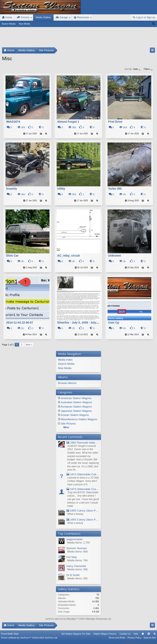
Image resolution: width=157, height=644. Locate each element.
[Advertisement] (78, 38)
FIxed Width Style (10, 636)
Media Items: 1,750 (79, 543)
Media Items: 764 (77, 560)
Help (136, 636)
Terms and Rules (117, 640)
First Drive (115, 122)
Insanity (12, 189)
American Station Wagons (76, 398)
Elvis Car (12, 256)
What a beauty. (75, 514)
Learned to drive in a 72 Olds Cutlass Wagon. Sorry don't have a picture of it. (83, 481)
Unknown (115, 256)
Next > (29, 345)
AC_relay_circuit (69, 256)
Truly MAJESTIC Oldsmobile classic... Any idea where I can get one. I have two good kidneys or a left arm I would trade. (83, 499)
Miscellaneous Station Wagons (79, 419)
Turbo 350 (115, 189)
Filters (148, 69)
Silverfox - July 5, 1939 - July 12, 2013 (83, 323)
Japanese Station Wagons (76, 411)
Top (149, 636)
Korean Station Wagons (75, 415)
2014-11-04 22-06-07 (20, 323)
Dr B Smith (73, 575)
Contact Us (125, 636)
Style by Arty (150, 640)
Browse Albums (67, 383)
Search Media (9, 24)
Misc (66, 427)
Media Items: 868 (77, 552)
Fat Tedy (72, 557)
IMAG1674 (13, 122)
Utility (61, 189)
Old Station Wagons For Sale (76, 636)
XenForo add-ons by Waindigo (61, 619)
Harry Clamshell (76, 566)
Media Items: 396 (77, 569)
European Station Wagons (76, 407)
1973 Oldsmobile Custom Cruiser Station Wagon (83, 489)
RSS (155, 636)
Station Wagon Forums (105, 636)
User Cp (114, 323)
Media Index (65, 360)
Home (143, 636)
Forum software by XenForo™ (29, 640)
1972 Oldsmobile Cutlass (83, 474)
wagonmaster (75, 539)
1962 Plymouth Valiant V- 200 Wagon (83, 443)
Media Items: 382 (77, 578)
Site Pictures (68, 424)
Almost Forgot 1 (68, 122)
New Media (24, 24)
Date (137, 69)
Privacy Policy (134, 640)
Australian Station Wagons (76, 402)
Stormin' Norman (77, 548)
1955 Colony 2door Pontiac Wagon (83, 511)
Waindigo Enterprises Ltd (98, 619)
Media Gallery (43, 17)
